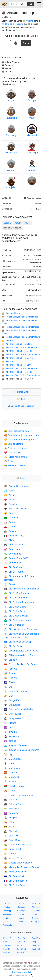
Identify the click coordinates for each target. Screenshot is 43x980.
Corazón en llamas (15, 448)
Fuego (9, 461)
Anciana (8, 361)
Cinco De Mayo (14, 536)
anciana (7, 223)
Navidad (11, 782)
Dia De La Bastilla (15, 881)
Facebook (11, 118)
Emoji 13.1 (7, 949)
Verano (10, 854)
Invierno (10, 732)
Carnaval (11, 518)
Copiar (26, 42)
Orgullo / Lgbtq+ (15, 786)
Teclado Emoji (22, 392)
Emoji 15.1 (7, 953)
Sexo (9, 827)
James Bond (13, 736)
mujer (28, 223)
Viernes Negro (14, 858)
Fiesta (9, 673)
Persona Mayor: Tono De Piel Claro (20, 317)
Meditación (12, 768)
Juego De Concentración (21, 406)
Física (9, 682)
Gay (8, 696)
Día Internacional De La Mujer (22, 589)
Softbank (36, 918)
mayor (18, 223)
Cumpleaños (13, 563)
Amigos (10, 495)
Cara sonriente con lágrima (20, 440)
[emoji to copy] (16, 43)
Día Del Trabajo (14, 625)
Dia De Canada (14, 567)
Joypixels (11, 170)
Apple (11, 100)
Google (32, 100)
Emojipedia (7, 925)
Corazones (12, 549)
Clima (9, 540)
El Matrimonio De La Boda (20, 655)
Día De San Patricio (16, 593)
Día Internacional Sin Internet (21, 629)
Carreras (11, 522)
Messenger (32, 153)
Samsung (11, 135)
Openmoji (32, 170)
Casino (10, 531)
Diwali (9, 584)
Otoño (9, 790)
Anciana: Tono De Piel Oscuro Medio (21, 375)
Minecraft (11, 773)
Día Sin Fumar (14, 646)
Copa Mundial (13, 545)
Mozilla (22, 918)
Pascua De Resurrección (19, 795)
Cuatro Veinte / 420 (16, 558)
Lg (32, 187)
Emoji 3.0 (36, 938)
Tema (22, 478)
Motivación (12, 777)
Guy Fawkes (13, 714)
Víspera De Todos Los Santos (21, 867)
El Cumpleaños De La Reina (21, 651)
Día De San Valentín (17, 598)
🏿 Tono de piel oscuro (12, 24)
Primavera (12, 809)
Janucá (10, 741)
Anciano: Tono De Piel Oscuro (18, 358)
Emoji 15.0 (36, 949)
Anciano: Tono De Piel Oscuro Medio (21, 354)
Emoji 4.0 (7, 942)
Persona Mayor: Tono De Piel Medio (20, 327)
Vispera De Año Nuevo (18, 863)
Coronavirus (13, 554)
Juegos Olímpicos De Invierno (22, 750)
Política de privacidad (21, 972)
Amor (9, 500)
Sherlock (11, 831)
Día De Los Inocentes (17, 620)
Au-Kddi (7, 922)
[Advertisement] (22, 50)
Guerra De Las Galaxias (19, 709)
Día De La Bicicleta (16, 616)
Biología (10, 504)
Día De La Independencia (19, 602)
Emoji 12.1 (22, 945)
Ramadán (11, 813)
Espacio (10, 660)
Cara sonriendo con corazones (21, 435)
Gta (8, 687)
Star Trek (11, 836)
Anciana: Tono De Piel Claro (17, 365)
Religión (10, 818)
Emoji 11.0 (36, 942)
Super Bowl (12, 840)
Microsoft (32, 135)
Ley (8, 754)
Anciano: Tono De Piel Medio (17, 351)
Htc (36, 914)
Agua (9, 491)
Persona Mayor (11, 313)
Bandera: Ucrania (15, 465)
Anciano (8, 340)
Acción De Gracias (16, 486)
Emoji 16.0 (22, 953)
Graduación (12, 705)
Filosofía (11, 678)
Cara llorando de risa (16, 431)
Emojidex (11, 187)
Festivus (11, 669)
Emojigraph (36, 922)
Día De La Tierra (15, 885)
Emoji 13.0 (36, 945)
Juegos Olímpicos (15, 745)
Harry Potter (13, 718)
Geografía (11, 700)
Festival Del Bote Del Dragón (21, 664)
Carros (10, 527)
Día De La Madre (15, 607)
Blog (21, 399)
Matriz (9, 763)
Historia (10, 723)
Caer (9, 513)
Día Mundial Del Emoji (18, 642)
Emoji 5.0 (21, 942)
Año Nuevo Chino (15, 872)
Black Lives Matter (16, 509)
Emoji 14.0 (22, 949)
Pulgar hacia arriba (15, 457)
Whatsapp (11, 153)
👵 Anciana (28, 21)
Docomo (22, 922)
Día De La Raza (15, 611)
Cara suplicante (14, 444)
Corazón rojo (12, 453)
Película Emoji (14, 804)
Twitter (32, 118)
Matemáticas (13, 759)
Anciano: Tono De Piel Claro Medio (20, 347)
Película (10, 800)
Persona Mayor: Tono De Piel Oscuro (21, 337)
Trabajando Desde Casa (19, 845)
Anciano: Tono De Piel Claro (17, 344)
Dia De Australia (15, 876)
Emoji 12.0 (7, 945)
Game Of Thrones (16, 691)
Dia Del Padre (13, 572)
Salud (9, 822)
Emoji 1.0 (7, 938)
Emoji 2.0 (21, 938)
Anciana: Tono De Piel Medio (17, 372)
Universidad (12, 849)
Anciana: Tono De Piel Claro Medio (20, 368)
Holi (8, 727)
